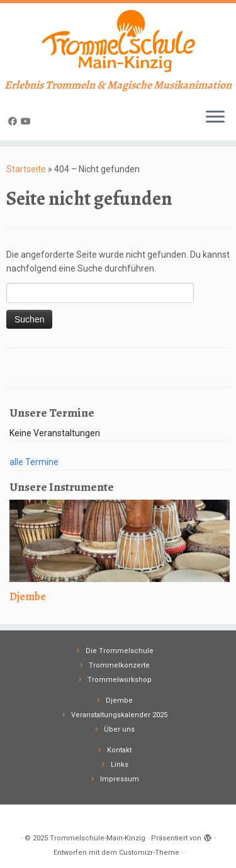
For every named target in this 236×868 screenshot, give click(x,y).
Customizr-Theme (149, 853)
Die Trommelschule (120, 651)
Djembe (119, 700)
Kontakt (119, 750)
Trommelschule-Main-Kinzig (98, 838)
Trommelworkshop (120, 680)
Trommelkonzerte (119, 665)
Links (120, 765)
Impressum (120, 779)
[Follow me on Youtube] (28, 121)
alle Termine (34, 462)
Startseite (26, 169)
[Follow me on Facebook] (14, 121)
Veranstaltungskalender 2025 (119, 715)
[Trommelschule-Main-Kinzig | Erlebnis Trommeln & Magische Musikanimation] (118, 41)
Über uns (119, 729)
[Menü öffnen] (215, 118)
